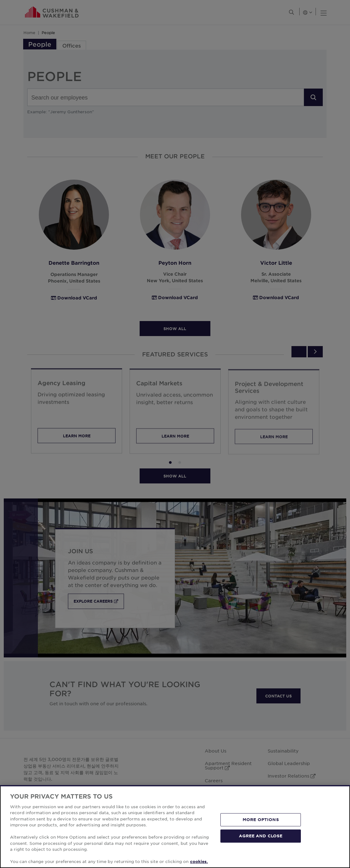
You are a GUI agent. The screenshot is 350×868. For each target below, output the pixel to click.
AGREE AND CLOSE (261, 836)
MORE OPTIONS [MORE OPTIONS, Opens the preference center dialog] (261, 819)
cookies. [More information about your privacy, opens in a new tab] (199, 861)
